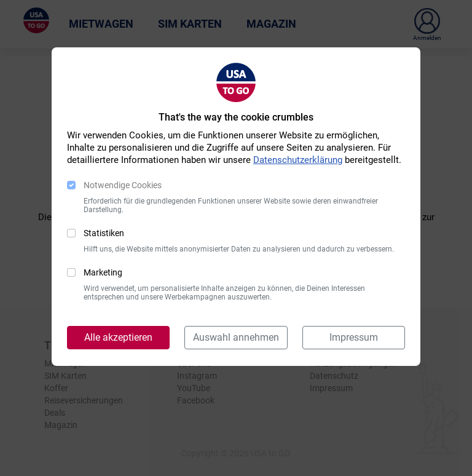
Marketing (103, 272)
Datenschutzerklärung (298, 160)
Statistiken (104, 233)
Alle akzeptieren (118, 337)
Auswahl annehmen (236, 337)
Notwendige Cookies (123, 185)
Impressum (354, 337)
